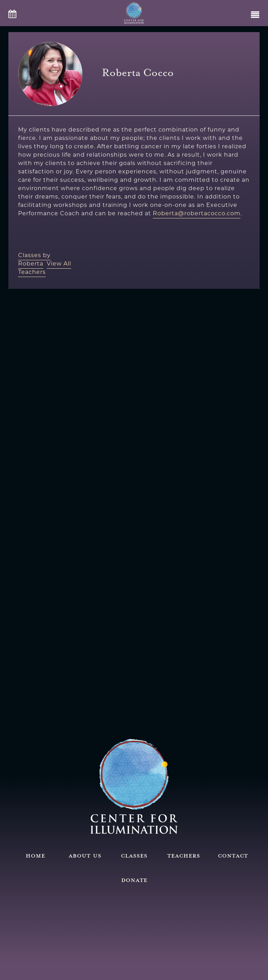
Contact (233, 855)
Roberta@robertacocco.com (197, 213)
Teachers (184, 855)
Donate (134, 880)
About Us (85, 855)
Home (35, 855)
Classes (134, 855)
